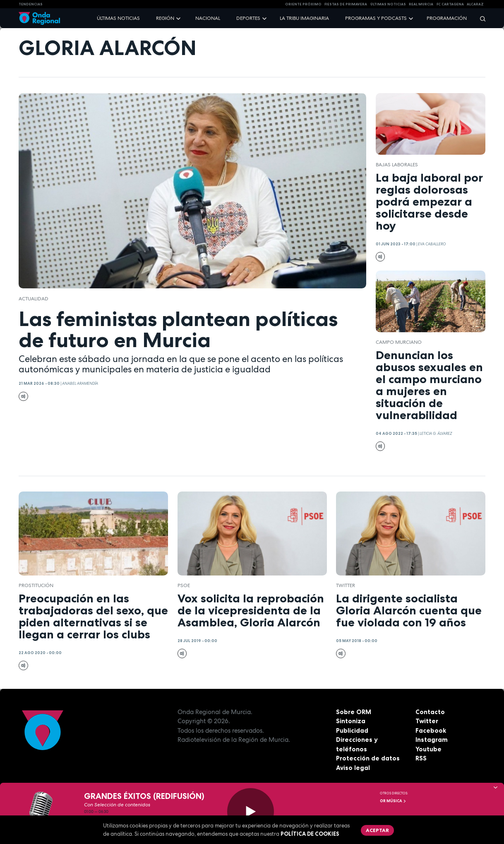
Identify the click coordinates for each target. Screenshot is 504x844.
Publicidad (352, 730)
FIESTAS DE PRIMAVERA (346, 4)
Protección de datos (368, 758)
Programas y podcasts (376, 18)
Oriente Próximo (303, 4)
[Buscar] (480, 18)
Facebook (431, 730)
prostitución (36, 585)
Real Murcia (421, 4)
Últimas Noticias (388, 4)
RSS (421, 758)
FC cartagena (450, 4)
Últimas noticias (118, 18)
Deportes (248, 18)
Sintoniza (351, 721)
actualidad (34, 299)
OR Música (393, 801)
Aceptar (377, 830)
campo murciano (399, 342)
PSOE (184, 585)
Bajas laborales (397, 165)
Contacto (430, 712)
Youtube (428, 749)
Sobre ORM (354, 712)
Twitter (427, 721)
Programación (447, 18)
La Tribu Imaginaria (304, 18)
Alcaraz (475, 4)
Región (165, 18)
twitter (346, 585)
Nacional (208, 18)
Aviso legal (353, 768)
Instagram (432, 740)
